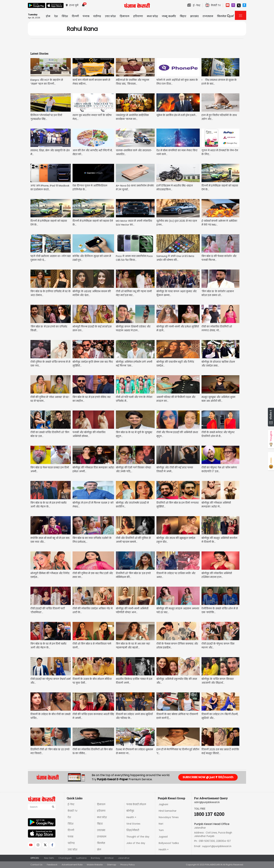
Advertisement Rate (72, 865)
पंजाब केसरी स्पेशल (136, 804)
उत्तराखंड (101, 830)
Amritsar (109, 858)
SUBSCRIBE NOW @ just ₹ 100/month (208, 777)
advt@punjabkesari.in (207, 802)
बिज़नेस (101, 843)
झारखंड (194, 16)
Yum (161, 830)
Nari (161, 824)
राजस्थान (102, 837)
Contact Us (36, 865)
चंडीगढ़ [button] (97, 16)
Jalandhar (124, 858)
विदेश (71, 824)
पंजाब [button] (86, 16)
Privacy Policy (128, 865)
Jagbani (163, 804)
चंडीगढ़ (71, 843)
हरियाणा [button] (138, 16)
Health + (131, 817)
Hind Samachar (168, 811)
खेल (99, 850)
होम (48, 16)
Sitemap (111, 865)
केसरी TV (73, 811)
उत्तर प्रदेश (110, 16)
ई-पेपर (71, 804)
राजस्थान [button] (208, 16)
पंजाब (70, 837)
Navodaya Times (169, 817)
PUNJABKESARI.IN (214, 865)
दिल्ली (75, 16)
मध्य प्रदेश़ (152, 16)
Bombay (95, 858)
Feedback (52, 865)
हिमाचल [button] (125, 16)
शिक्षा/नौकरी (133, 830)
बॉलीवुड (130, 811)
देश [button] (56, 16)
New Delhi (49, 858)
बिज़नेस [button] (222, 16)
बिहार (183, 16)
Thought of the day (138, 837)
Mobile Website (95, 865)
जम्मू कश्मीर (169, 16)
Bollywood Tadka (169, 843)
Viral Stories (133, 824)
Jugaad (163, 837)
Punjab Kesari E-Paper (113, 779)
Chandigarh (65, 858)
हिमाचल (101, 804)
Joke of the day (136, 843)
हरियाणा (101, 811)
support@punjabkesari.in (217, 846)
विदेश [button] (65, 16)
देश (69, 817)
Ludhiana (81, 858)
